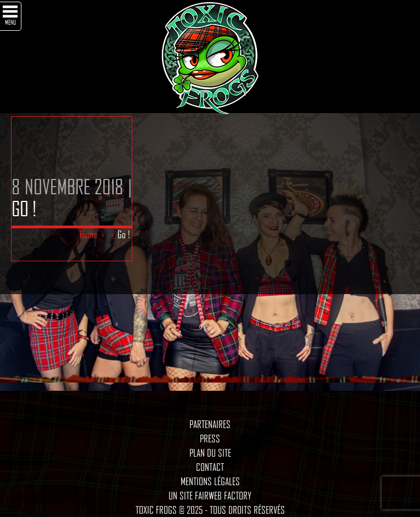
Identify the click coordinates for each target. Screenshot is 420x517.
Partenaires (210, 424)
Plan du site (210, 453)
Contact (210, 467)
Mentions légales (210, 481)
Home (89, 234)
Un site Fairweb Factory (210, 496)
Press (210, 439)
